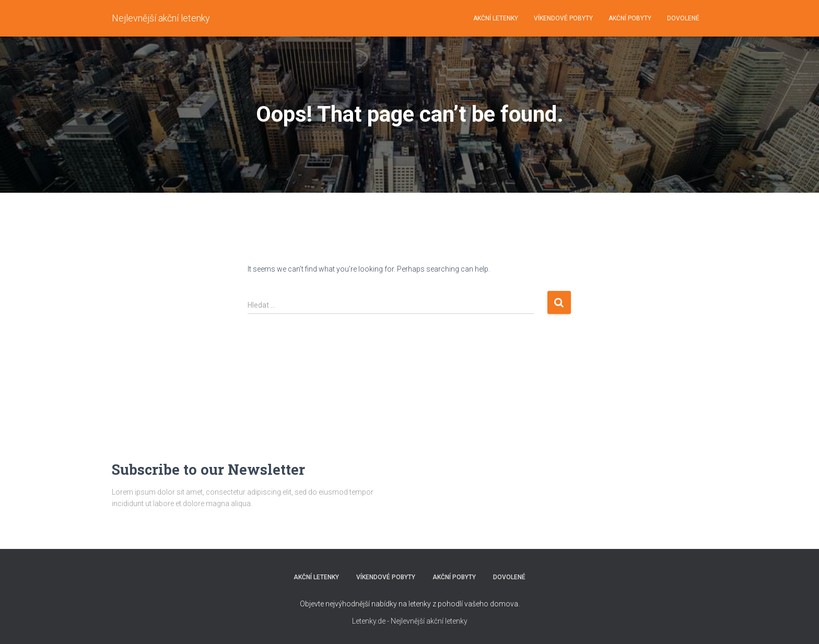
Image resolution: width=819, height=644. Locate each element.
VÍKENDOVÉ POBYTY (563, 18)
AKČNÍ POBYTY (630, 18)
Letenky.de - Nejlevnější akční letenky (410, 621)
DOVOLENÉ (683, 18)
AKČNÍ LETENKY (496, 18)
